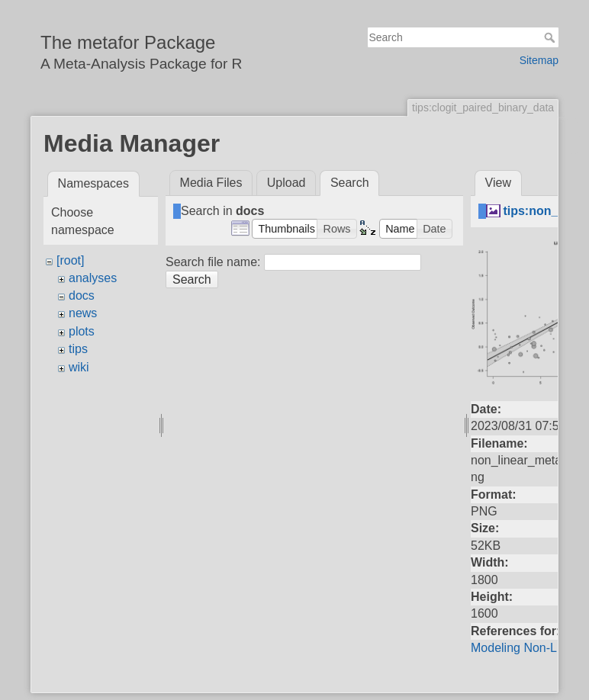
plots (82, 331)
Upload (286, 183)
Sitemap (539, 60)
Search (551, 37)
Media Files (211, 183)
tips (78, 349)
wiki (79, 367)
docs (82, 295)
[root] (70, 260)
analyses (93, 278)
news (83, 313)
